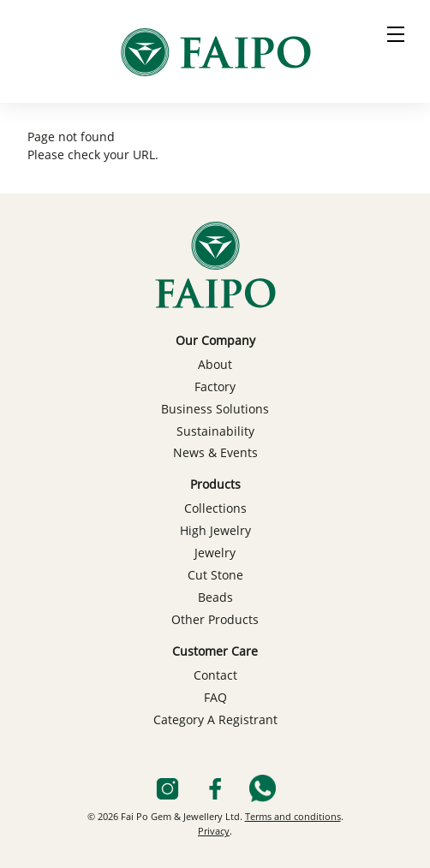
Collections (215, 509)
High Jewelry (215, 532)
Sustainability (215, 432)
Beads (215, 598)
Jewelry (215, 554)
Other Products (215, 621)
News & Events (215, 454)
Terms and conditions (293, 818)
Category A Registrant (215, 721)
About (215, 366)
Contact (215, 676)
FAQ (215, 699)
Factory (215, 388)
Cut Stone (215, 576)
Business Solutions (215, 410)
